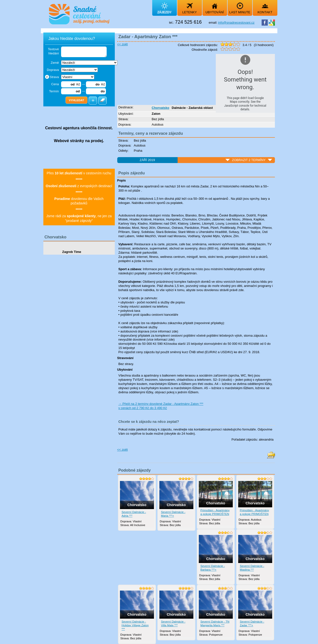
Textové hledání (53, 51)
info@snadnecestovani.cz (236, 23)
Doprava (53, 70)
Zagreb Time (72, 252)
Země (55, 63)
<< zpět (123, 44)
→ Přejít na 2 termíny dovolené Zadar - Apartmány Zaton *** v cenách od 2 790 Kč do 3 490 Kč (161, 406)
